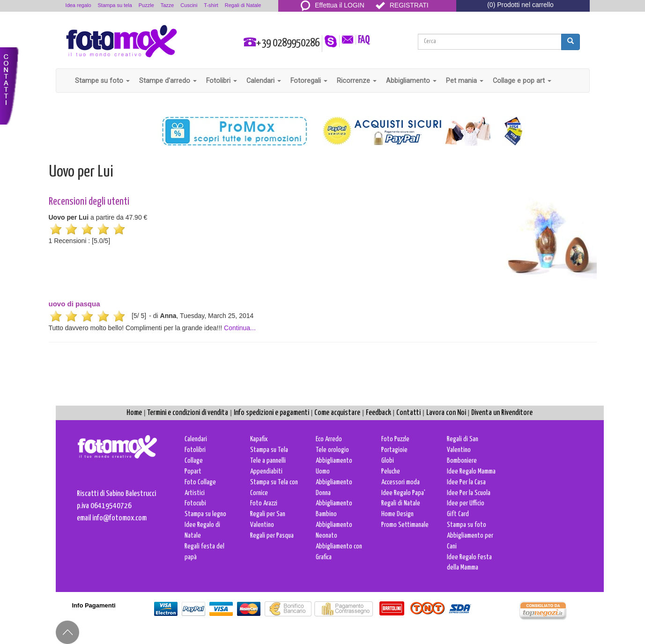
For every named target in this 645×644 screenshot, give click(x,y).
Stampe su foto (102, 81)
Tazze (167, 5)
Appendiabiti (266, 471)
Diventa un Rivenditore (502, 413)
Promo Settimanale (405, 525)
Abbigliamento (411, 81)
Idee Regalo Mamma (471, 471)
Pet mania (465, 81)
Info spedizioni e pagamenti (271, 413)
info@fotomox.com (119, 518)
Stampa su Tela (269, 450)
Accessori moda (400, 482)
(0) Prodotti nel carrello (520, 5)
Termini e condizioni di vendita (188, 413)
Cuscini (189, 5)
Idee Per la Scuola (469, 493)
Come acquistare (337, 413)
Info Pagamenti (94, 605)
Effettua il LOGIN (333, 5)
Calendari (264, 81)
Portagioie (394, 450)
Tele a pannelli (268, 461)
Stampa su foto (467, 525)
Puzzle (146, 5)
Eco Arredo (329, 439)
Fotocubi (195, 503)
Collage (194, 461)
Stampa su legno (205, 514)
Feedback (378, 413)
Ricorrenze (357, 81)
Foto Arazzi (264, 503)
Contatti (408, 413)
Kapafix (259, 439)
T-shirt (211, 5)
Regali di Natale (243, 5)
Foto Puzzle (395, 439)
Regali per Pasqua (272, 536)
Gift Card (458, 514)
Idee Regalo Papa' (403, 493)
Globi (388, 461)
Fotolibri (222, 81)
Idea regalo (78, 5)
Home (134, 413)
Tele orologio (332, 450)
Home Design (397, 514)
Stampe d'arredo (168, 81)
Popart (193, 471)
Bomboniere (462, 461)
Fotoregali (309, 81)
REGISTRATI (402, 5)
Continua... (240, 328)
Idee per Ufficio (466, 503)
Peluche (391, 471)
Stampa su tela (115, 5)
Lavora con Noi (446, 413)
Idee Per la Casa (466, 482)
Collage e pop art (522, 81)
